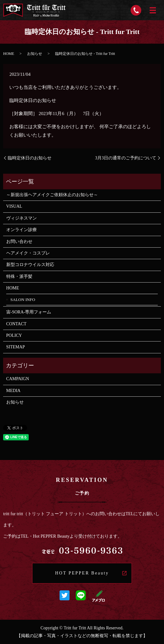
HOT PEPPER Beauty (82, 573)
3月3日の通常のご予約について (126, 158)
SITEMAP (16, 347)
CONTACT (16, 324)
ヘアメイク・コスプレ (28, 253)
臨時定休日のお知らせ (30, 158)
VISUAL (16, 206)
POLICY (14, 335)
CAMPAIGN (18, 379)
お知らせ (35, 54)
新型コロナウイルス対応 (30, 265)
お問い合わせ (19, 242)
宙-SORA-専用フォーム (29, 312)
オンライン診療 (22, 230)
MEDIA (13, 391)
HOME (9, 54)
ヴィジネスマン (22, 218)
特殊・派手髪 (19, 276)
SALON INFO (23, 300)
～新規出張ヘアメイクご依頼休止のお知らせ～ (52, 195)
